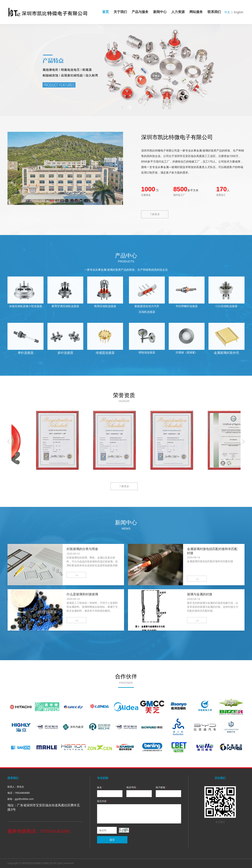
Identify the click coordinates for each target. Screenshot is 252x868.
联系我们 (214, 12)
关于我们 (120, 12)
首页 (106, 12)
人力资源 (178, 12)
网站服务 (196, 12)
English (239, 12)
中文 (227, 12)
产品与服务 (140, 12)
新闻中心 (160, 12)
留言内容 (103, 801)
